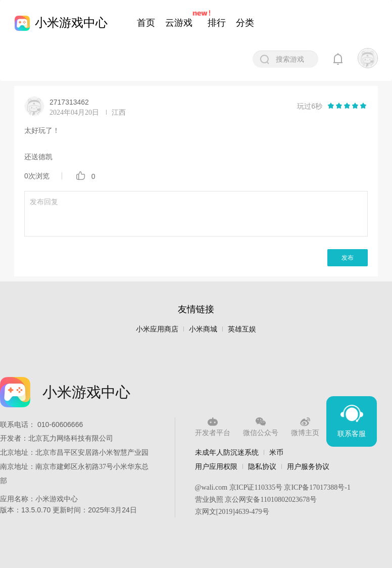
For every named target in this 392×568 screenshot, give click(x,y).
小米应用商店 (157, 329)
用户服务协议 (308, 466)
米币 (276, 452)
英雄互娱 (242, 329)
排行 (217, 23)
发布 (348, 258)
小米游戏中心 (71, 22)
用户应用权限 (216, 466)
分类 (245, 23)
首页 (146, 23)
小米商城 (203, 329)
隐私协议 (262, 466)
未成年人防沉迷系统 (227, 452)
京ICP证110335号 (256, 487)
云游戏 (179, 23)
